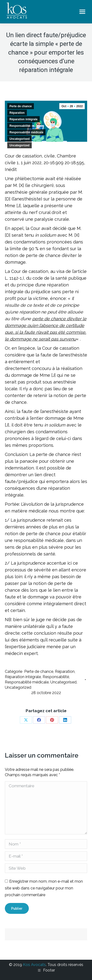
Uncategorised (19, 139)
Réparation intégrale (23, 119)
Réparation (17, 113)
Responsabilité (20, 126)
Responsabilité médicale (26, 132)
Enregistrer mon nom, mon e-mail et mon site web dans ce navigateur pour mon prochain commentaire (44, 888)
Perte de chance (21, 106)
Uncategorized (19, 145)
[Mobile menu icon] (82, 12)
